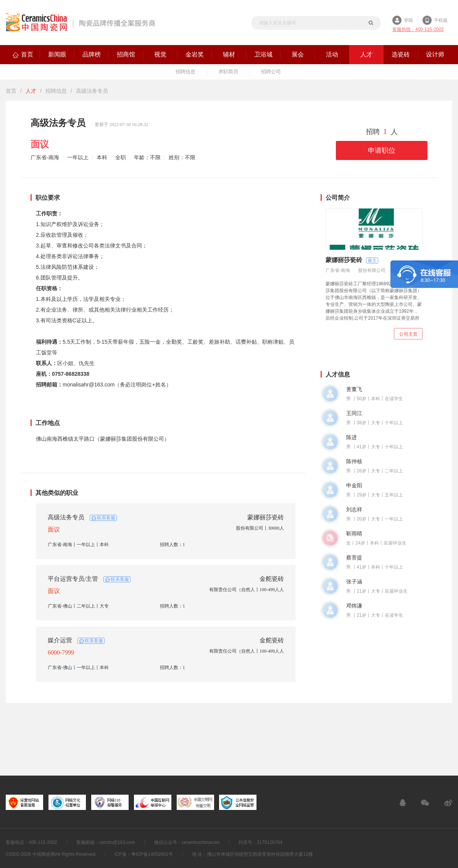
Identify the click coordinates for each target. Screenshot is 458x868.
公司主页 (408, 334)
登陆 (408, 20)
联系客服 (106, 518)
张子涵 (354, 582)
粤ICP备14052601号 (152, 854)
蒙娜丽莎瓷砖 (266, 517)
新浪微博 (448, 803)
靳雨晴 (354, 534)
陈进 (352, 437)
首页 (11, 91)
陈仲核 (354, 461)
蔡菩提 (354, 558)
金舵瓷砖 (272, 579)
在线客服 (403, 803)
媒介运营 (60, 640)
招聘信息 (56, 91)
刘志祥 (354, 510)
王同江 (354, 413)
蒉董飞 (354, 389)
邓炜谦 (354, 606)
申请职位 (382, 150)
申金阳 (354, 486)
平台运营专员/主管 (73, 579)
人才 (31, 91)
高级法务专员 (66, 517)
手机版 (441, 20)
